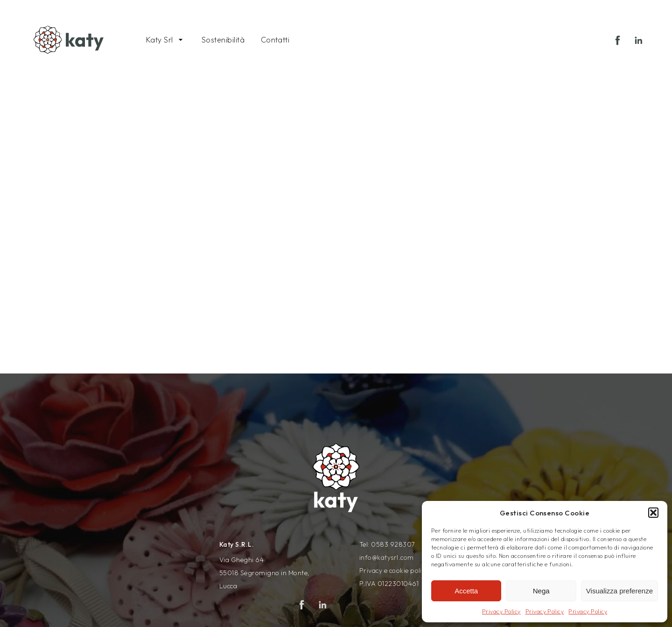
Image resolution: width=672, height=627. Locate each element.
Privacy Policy (501, 611)
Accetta (466, 591)
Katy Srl (160, 40)
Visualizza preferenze (619, 591)
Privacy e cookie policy (394, 571)
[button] (653, 513)
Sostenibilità (223, 40)
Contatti (275, 40)
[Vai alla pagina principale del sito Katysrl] (69, 37)
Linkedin (641, 43)
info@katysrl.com (387, 557)
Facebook (620, 43)
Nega (541, 591)
